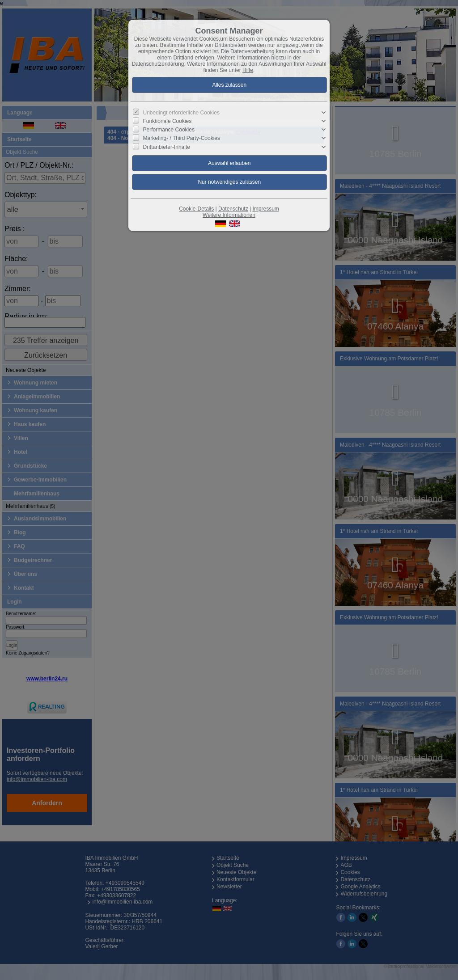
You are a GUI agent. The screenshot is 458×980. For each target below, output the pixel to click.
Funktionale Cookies (168, 121)
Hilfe (248, 70)
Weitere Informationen (229, 215)
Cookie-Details (196, 209)
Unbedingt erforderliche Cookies (181, 113)
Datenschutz (233, 209)
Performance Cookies (169, 130)
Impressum (265, 209)
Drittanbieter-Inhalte (167, 147)
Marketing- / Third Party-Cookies (182, 138)
